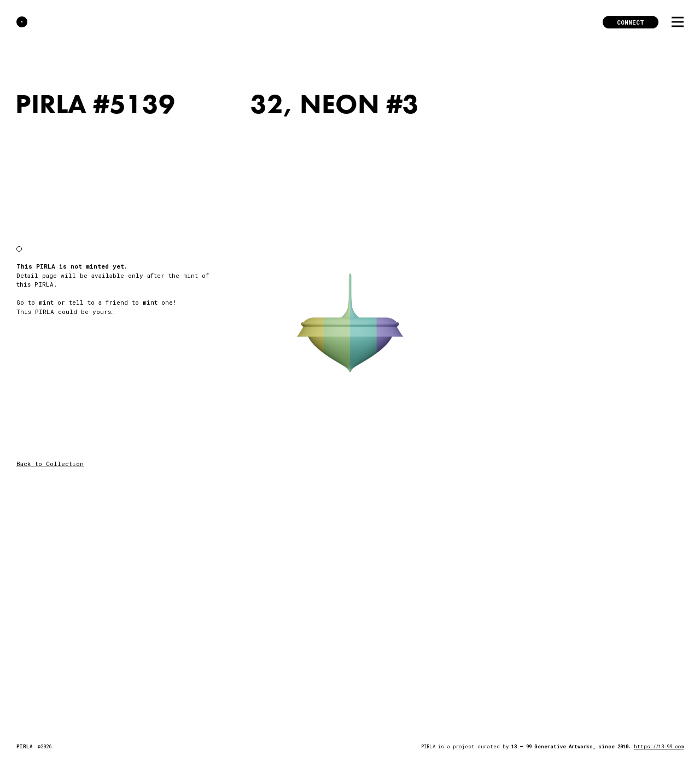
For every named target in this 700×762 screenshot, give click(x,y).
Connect (631, 22)
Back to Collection (50, 464)
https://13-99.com (659, 746)
